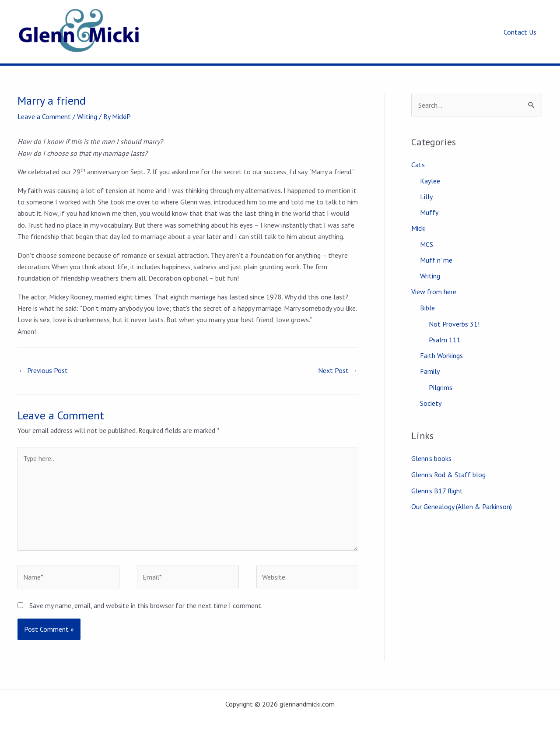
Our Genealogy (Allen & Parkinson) (462, 506)
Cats (418, 165)
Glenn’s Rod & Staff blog (448, 474)
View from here (434, 292)
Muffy (429, 212)
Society (431, 403)
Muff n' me (436, 260)
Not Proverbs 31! (454, 324)
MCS (427, 244)
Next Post (338, 370)
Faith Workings (441, 355)
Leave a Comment (44, 116)
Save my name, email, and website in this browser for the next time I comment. (146, 605)
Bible (427, 308)
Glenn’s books (431, 458)
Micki (418, 228)
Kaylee (430, 181)
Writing (87, 116)
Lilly (426, 197)
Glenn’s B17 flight (437, 490)
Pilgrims (441, 387)
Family (430, 371)
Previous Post (43, 370)
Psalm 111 (445, 340)
